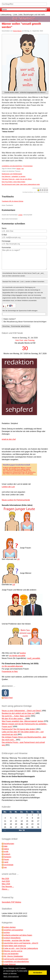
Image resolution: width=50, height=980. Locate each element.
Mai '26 (22, 830)
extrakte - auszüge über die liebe (17, 940)
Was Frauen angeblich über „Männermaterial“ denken (23, 721)
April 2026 (6, 881)
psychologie (9, 865)
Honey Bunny (17, 31)
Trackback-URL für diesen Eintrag (12, 201)
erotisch (7, 854)
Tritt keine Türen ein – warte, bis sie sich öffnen (17, 179)
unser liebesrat (10, 964)
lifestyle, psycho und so (13, 951)
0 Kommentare (28, 166)
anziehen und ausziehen (13, 930)
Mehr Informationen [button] (11, 977)
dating (6, 849)
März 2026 (6, 884)
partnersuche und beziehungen (16, 959)
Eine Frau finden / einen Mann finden (13, 182)
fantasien (8, 857)
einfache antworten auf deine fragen (18, 935)
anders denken (10, 927)
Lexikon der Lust (8, 487)
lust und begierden (11, 954)
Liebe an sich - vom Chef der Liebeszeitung (21, 948)
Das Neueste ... (8, 887)
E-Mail (4, 235)
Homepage (6, 241)
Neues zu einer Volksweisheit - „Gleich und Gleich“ (22, 711)
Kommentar (6, 247)
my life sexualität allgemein (12, 666)
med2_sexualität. (34, 658)
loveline (23, 653)
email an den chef (9, 439)
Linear (20, 215)
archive (7, 933)
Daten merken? (10, 319)
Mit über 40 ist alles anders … (14, 719)
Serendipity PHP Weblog (11, 902)
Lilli (18, 559)
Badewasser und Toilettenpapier (12, 174)
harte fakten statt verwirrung (15, 946)
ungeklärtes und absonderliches (12, 166)
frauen (19, 169)
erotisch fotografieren (12, 938)
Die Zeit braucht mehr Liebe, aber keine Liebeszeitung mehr (21, 184)
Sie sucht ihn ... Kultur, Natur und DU (16, 716)
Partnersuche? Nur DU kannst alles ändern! (19, 729)
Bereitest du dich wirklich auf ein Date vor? (19, 713)
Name (4, 228)
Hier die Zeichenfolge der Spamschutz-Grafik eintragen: (20, 311)
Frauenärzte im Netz (10, 671)
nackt (6, 862)
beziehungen (9, 844)
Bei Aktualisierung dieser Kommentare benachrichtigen (25, 322)
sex (23, 169)
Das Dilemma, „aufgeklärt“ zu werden (14, 176)
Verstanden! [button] (38, 973)
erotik (6, 852)
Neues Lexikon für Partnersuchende (16, 500)
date (6, 846)
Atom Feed (8, 698)
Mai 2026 (5, 879)
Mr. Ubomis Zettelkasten (13, 956)
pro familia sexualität (17, 656)
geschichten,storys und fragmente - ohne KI (21, 943)
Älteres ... (6, 889)
